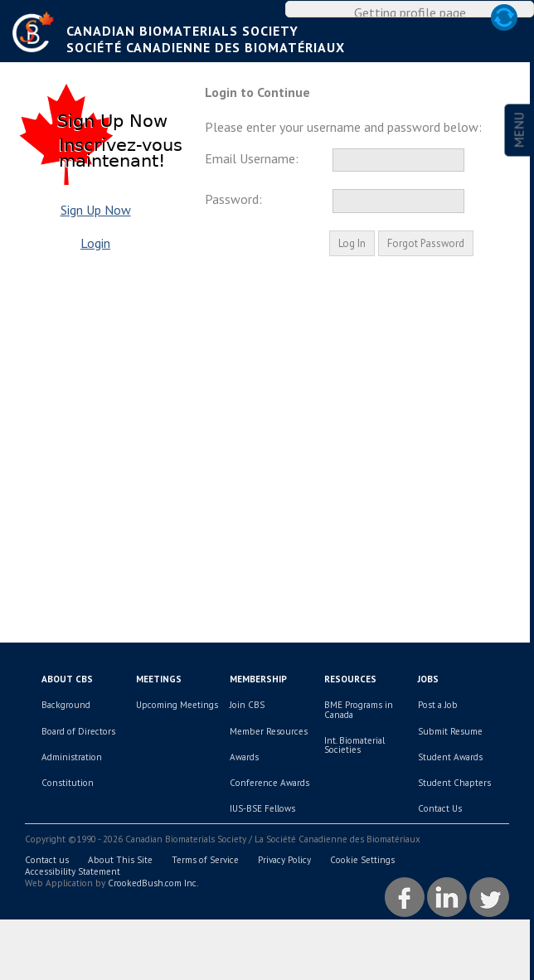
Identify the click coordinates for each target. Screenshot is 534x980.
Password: (233, 223)
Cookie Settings (362, 883)
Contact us (47, 883)
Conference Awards (269, 806)
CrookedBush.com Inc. (153, 906)
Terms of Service (205, 883)
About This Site (120, 883)
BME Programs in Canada (359, 733)
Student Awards (450, 780)
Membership (258, 703)
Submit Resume (450, 754)
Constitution (68, 806)
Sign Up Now (96, 233)
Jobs (428, 703)
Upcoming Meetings (177, 729)
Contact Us (440, 832)
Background (66, 729)
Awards (244, 780)
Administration (72, 780)
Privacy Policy (284, 883)
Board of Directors (78, 754)
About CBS (67, 703)
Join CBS (247, 729)
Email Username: (252, 182)
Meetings (159, 703)
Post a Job (438, 729)
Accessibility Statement (73, 895)
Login (95, 266)
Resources (350, 703)
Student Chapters (454, 806)
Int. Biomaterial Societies (354, 768)
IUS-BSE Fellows (262, 832)
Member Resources (269, 754)
